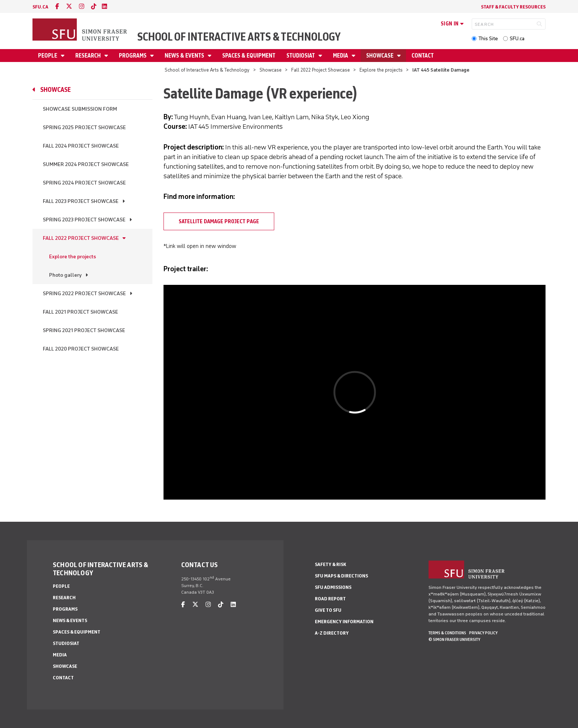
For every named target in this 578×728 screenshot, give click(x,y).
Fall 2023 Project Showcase (81, 201)
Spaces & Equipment (249, 56)
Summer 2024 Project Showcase (86, 164)
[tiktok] (94, 6)
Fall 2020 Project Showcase (81, 349)
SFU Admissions (333, 587)
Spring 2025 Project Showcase (84, 127)
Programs (133, 56)
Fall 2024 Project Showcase (81, 146)
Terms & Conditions (447, 633)
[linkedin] (104, 6)
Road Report (330, 599)
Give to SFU (328, 610)
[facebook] (57, 6)
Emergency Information (344, 622)
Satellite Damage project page (219, 221)
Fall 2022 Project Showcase (321, 70)
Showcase (380, 56)
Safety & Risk (331, 564)
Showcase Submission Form (80, 109)
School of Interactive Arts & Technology (239, 37)
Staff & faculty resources (513, 7)
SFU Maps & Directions (341, 576)
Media (341, 56)
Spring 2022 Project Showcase (84, 294)
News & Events (185, 56)
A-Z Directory (332, 633)
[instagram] (82, 6)
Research (89, 56)
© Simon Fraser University (454, 639)
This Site (488, 39)
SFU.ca (517, 39)
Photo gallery (65, 275)
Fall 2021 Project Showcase (80, 312)
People (48, 56)
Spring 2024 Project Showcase (84, 183)
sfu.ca (40, 7)
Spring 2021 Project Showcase (84, 330)
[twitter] (69, 6)
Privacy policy (483, 633)
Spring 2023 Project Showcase (84, 220)
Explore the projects (381, 70)
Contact (423, 56)
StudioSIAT (301, 56)
